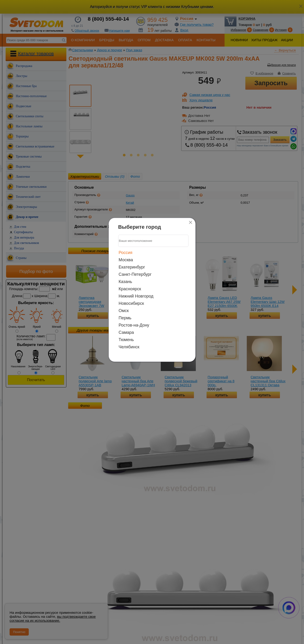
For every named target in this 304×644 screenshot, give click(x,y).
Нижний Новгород (136, 296)
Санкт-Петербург (135, 274)
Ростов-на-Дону (134, 325)
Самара (126, 332)
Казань (125, 281)
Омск (124, 310)
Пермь (125, 318)
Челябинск (129, 347)
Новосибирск (131, 303)
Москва (126, 260)
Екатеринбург (132, 267)
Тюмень (126, 339)
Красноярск (130, 289)
